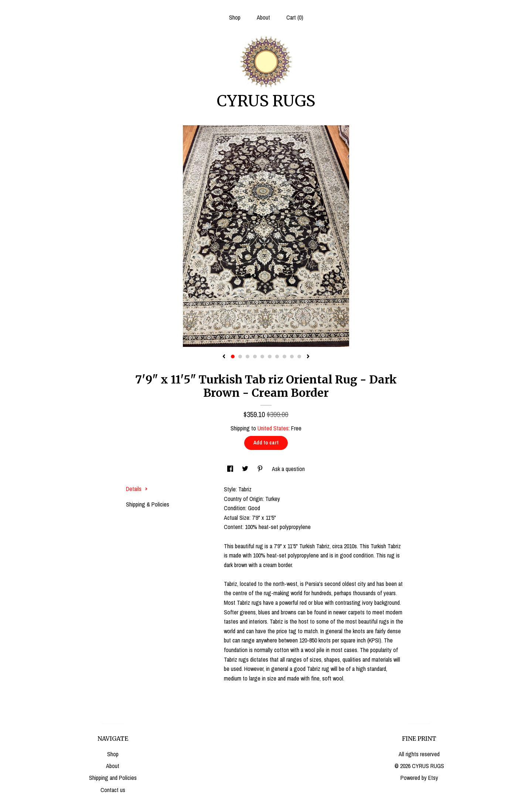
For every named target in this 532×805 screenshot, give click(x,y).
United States (273, 428)
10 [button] (299, 357)
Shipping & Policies (148, 504)
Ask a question (288, 469)
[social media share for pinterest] (261, 469)
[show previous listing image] (224, 357)
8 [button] (284, 357)
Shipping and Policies (113, 778)
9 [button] (292, 357)
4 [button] (255, 357)
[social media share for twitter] (246, 469)
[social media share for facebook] (231, 469)
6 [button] (270, 357)
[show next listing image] (308, 357)
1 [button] (233, 357)
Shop (235, 17)
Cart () (295, 17)
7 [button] (277, 357)
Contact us (113, 790)
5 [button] (262, 357)
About (263, 17)
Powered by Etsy (419, 778)
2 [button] (240, 357)
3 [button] (248, 357)
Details (137, 489)
